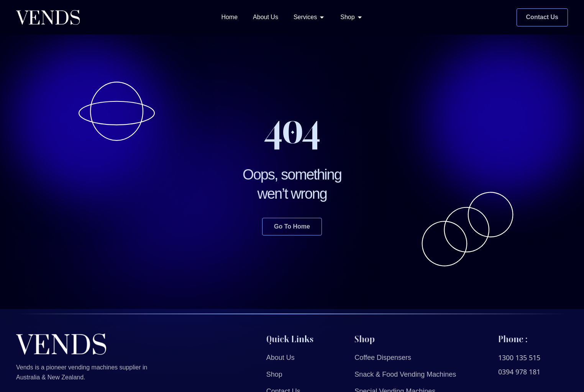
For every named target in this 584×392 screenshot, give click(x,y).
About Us (281, 358)
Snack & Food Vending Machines (405, 374)
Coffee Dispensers (383, 358)
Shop (274, 374)
